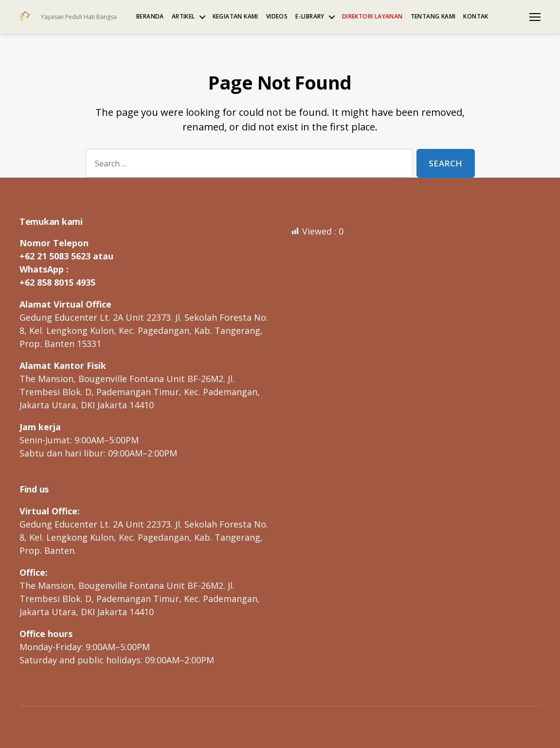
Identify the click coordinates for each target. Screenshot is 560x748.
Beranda (150, 17)
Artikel (183, 17)
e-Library (310, 17)
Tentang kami (433, 17)
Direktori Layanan (372, 17)
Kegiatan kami (235, 17)
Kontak (476, 17)
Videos (277, 17)
